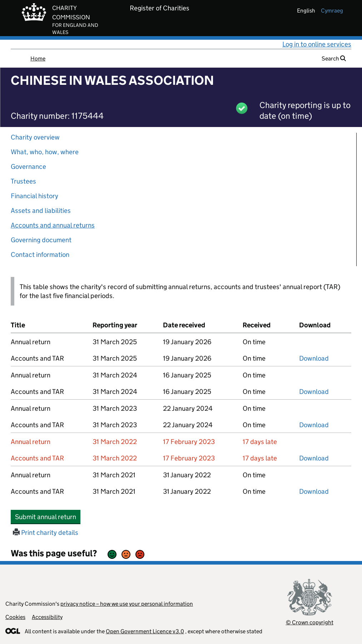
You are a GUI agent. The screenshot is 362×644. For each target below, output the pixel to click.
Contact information (40, 255)
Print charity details (46, 533)
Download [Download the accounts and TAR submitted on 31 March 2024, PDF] (314, 392)
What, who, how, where (45, 152)
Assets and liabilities (41, 211)
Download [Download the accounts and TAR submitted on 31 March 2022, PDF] (314, 458)
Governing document (41, 240)
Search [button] (334, 58)
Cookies (15, 617)
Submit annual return (48, 517)
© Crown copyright (310, 622)
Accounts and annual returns (53, 225)
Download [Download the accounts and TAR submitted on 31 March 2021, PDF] (314, 491)
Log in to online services (317, 44)
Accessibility (47, 617)
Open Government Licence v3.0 (145, 631)
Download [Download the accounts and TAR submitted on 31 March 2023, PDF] (314, 425)
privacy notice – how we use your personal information (127, 604)
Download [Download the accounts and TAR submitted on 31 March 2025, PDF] (314, 358)
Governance (28, 167)
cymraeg (332, 11)
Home (38, 58)
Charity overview (35, 137)
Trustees (23, 181)
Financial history (34, 196)
